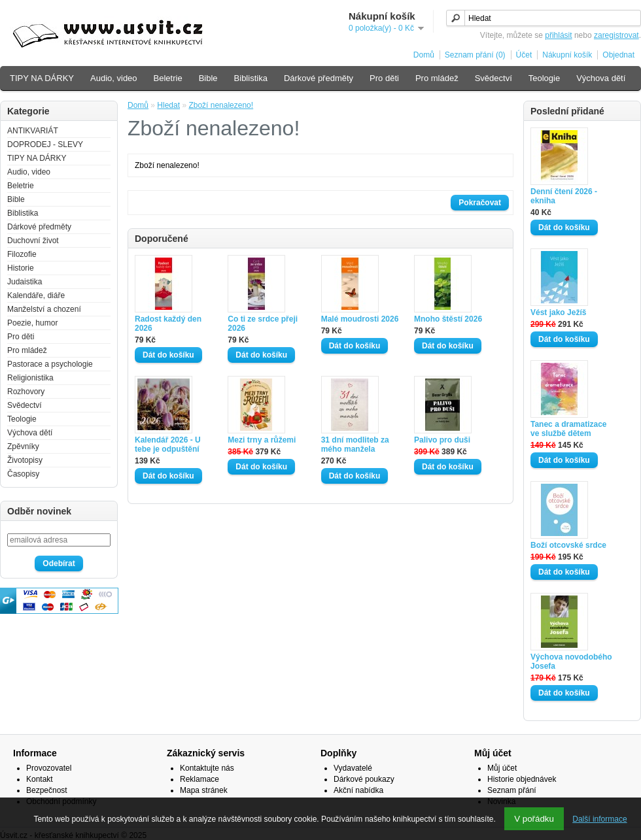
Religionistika (30, 378)
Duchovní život (33, 241)
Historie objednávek (522, 779)
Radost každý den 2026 (168, 324)
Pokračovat (480, 203)
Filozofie (22, 254)
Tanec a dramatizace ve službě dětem (569, 429)
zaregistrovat (616, 35)
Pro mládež (437, 78)
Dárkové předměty (319, 78)
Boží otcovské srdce (568, 545)
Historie (21, 268)
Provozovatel (49, 768)
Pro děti (384, 78)
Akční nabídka (358, 790)
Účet (524, 55)
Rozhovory (26, 392)
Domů (424, 55)
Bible (208, 78)
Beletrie (168, 78)
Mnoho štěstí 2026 (448, 319)
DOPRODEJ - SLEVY (45, 144)
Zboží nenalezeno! (221, 105)
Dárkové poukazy (364, 779)
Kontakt (40, 779)
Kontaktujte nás (207, 768)
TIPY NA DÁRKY (42, 78)
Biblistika (251, 78)
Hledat (168, 105)
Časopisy (23, 474)
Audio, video (114, 78)
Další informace (599, 819)
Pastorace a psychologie (50, 364)
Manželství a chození (44, 309)
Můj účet (502, 768)
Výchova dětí (601, 78)
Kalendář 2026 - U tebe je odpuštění (168, 445)
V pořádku (534, 819)
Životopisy (25, 460)
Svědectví (494, 78)
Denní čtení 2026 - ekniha (564, 196)
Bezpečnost (47, 790)
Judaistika (25, 282)
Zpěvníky (23, 446)
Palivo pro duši (442, 440)
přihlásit (558, 35)
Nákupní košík (567, 55)
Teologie (544, 78)
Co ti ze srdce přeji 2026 (263, 324)
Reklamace (199, 779)
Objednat (618, 55)
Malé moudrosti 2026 (360, 319)
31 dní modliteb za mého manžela (355, 445)
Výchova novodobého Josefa (571, 662)
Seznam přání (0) (475, 55)
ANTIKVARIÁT (33, 131)
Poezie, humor (32, 323)
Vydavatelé (353, 768)
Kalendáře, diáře (36, 295)
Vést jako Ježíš (558, 312)
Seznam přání (512, 790)
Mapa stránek (204, 790)
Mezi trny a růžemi (262, 440)
